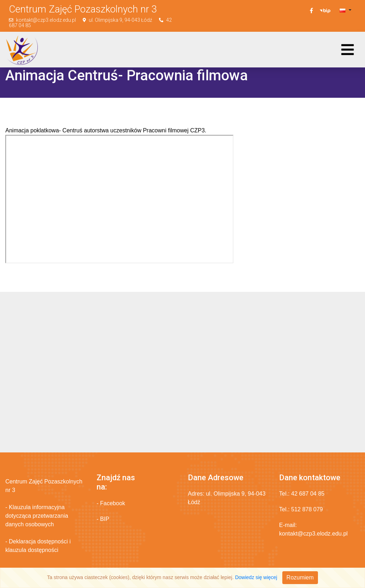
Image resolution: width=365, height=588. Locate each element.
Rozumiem (300, 577)
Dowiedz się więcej (256, 577)
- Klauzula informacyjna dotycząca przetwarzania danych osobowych (37, 516)
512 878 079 (307, 509)
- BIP (103, 519)
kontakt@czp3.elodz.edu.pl (46, 20)
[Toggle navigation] (348, 50)
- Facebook (111, 503)
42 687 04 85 (308, 494)
